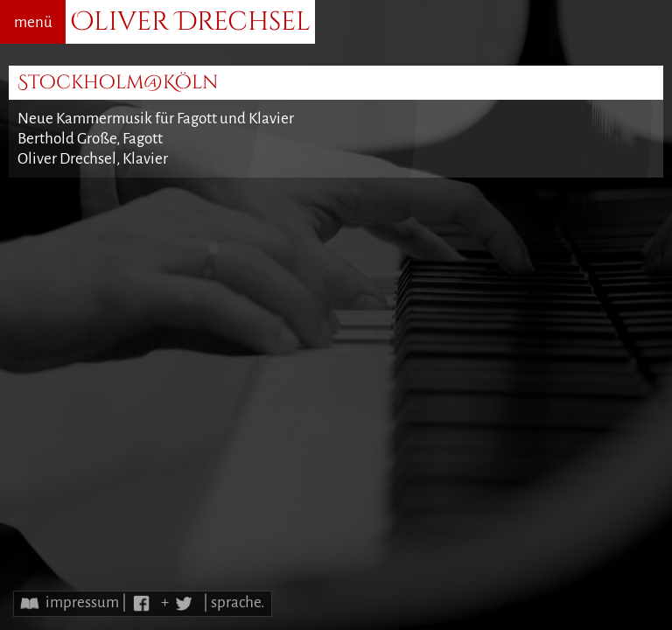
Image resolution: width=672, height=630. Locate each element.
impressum (82, 602)
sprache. (238, 602)
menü (33, 22)
